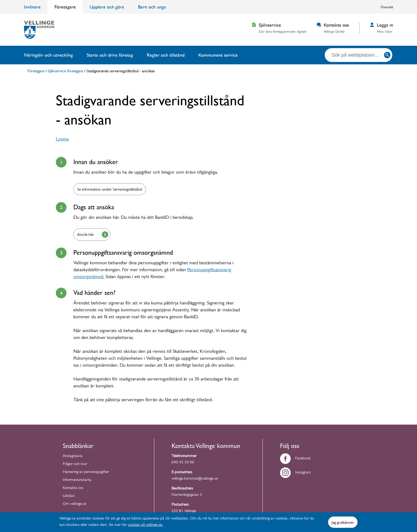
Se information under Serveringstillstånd (110, 189)
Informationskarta (77, 480)
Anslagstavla (73, 456)
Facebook (295, 459)
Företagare (65, 7)
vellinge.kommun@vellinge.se (195, 479)
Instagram (295, 473)
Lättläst (69, 496)
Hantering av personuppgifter (86, 472)
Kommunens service (218, 55)
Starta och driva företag (110, 55)
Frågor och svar (75, 464)
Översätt (387, 7)
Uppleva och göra (107, 7)
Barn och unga (152, 7)
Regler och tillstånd (166, 55)
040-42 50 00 (183, 463)
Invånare (32, 7)
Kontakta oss (73, 488)
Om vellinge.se (74, 504)
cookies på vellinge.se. (145, 525)
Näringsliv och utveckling (48, 55)
